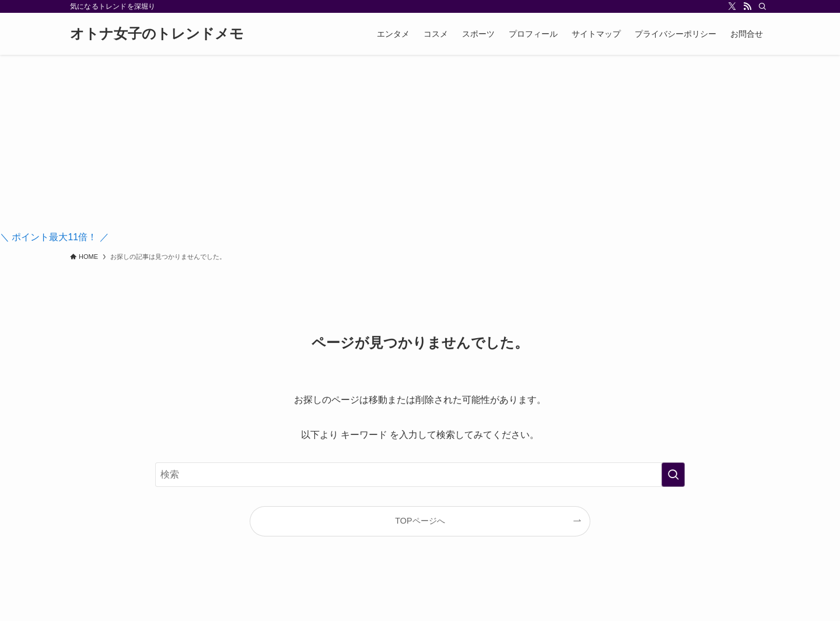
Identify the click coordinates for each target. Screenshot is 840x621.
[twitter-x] (732, 6)
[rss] (747, 6)
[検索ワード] (420, 475)
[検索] (762, 6)
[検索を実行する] (673, 475)
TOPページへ (420, 521)
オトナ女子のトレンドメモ (157, 34)
